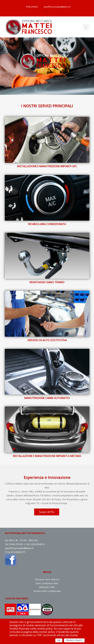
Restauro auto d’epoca (47, 579)
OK (59, 640)
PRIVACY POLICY (74, 640)
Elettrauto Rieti (47, 587)
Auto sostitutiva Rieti (47, 583)
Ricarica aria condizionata (47, 591)
